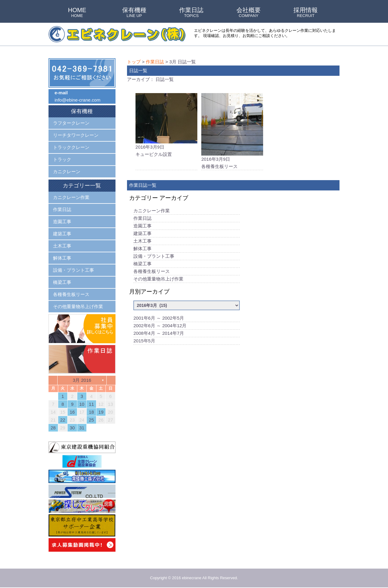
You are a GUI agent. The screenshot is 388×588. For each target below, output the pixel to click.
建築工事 (142, 233)
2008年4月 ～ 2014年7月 (159, 333)
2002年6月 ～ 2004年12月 (160, 326)
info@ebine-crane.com (77, 100)
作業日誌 (191, 13)
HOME (77, 13)
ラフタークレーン (71, 123)
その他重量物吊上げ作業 (158, 279)
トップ (134, 62)
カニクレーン (67, 171)
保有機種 (134, 13)
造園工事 (142, 226)
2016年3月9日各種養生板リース (232, 131)
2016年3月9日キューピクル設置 (166, 125)
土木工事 (142, 241)
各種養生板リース (152, 271)
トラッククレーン (71, 147)
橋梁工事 (142, 264)
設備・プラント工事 (154, 256)
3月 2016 (82, 380)
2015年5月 (144, 341)
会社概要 (249, 13)
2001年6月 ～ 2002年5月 (159, 318)
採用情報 (306, 13)
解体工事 (142, 249)
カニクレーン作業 (152, 211)
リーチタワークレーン (76, 135)
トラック (62, 159)
